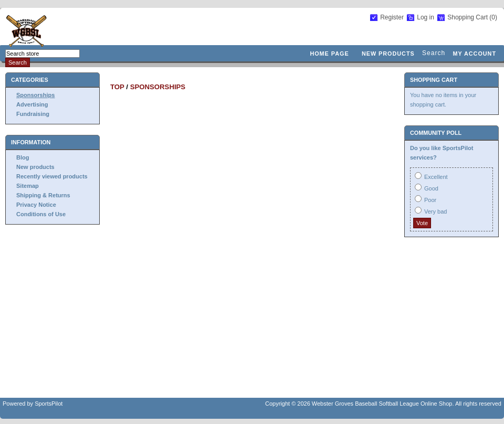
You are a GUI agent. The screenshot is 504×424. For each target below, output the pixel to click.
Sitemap (28, 186)
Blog (23, 157)
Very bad (435, 211)
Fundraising (33, 114)
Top (117, 87)
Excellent (436, 177)
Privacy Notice (36, 205)
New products (388, 54)
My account (474, 54)
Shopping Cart (468, 17)
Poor (430, 200)
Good (431, 188)
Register (392, 17)
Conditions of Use (41, 214)
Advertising (32, 104)
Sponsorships (35, 95)
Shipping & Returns (43, 195)
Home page (329, 54)
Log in (426, 17)
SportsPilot (49, 404)
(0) (493, 17)
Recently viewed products (52, 176)
